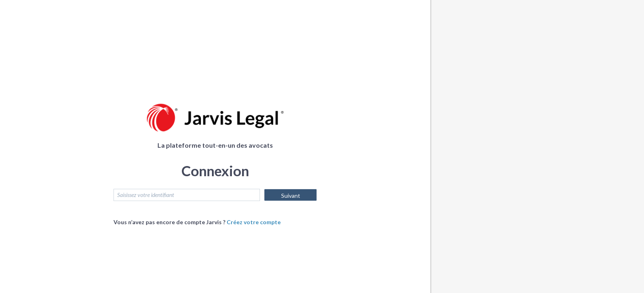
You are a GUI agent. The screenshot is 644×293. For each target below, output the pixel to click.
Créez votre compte (254, 222)
